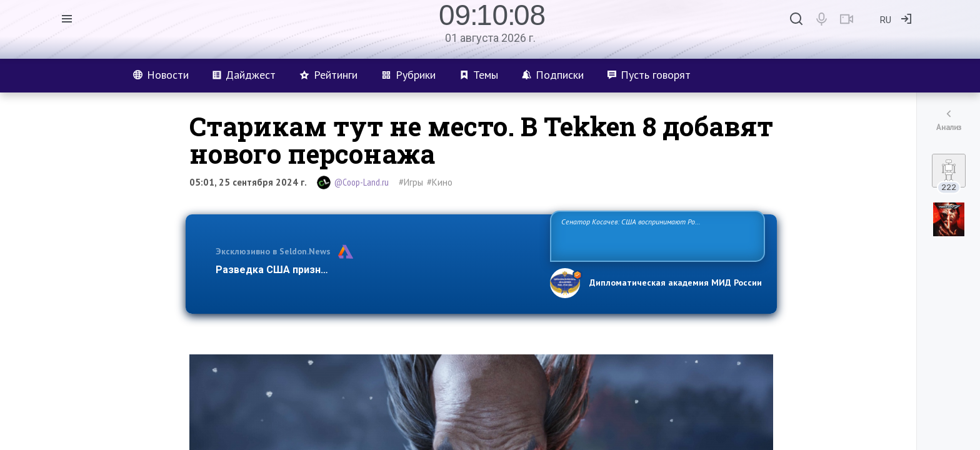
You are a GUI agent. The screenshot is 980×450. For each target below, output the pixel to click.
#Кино (440, 182)
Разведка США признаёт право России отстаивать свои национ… (376, 270)
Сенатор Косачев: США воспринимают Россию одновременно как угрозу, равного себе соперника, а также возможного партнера (656, 235)
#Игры (411, 182)
